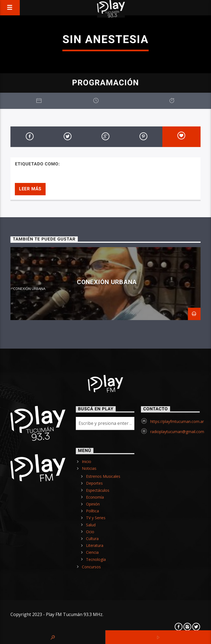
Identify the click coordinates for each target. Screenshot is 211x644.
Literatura (95, 545)
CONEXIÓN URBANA (107, 282)
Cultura (92, 539)
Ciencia (92, 552)
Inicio (87, 461)
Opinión (93, 504)
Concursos (91, 567)
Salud (91, 525)
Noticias (89, 468)
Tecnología (96, 559)
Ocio (90, 532)
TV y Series (96, 518)
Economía (95, 497)
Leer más (30, 189)
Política (92, 511)
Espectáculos (98, 490)
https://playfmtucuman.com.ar (177, 421)
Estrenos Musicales (103, 476)
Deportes (94, 483)
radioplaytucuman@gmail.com (177, 432)
